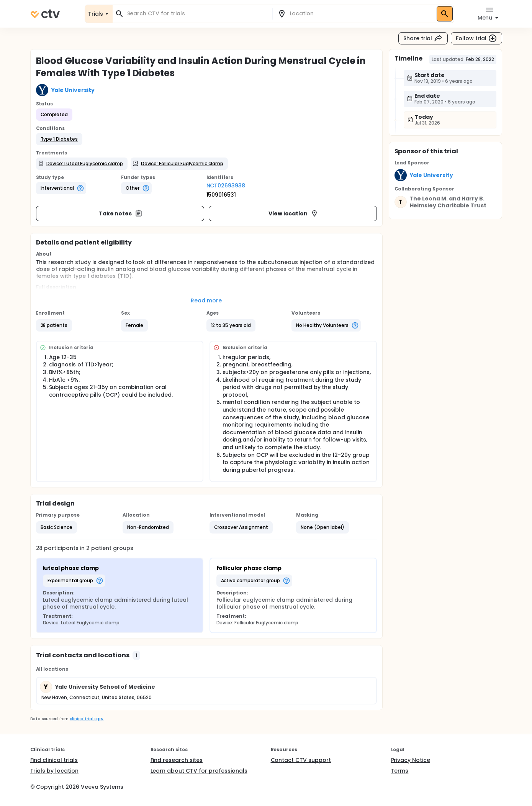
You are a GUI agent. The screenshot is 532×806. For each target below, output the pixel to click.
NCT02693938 (226, 185)
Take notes (121, 213)
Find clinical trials (54, 760)
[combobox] (197, 14)
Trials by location (54, 771)
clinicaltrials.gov (87, 719)
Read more (206, 300)
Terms (400, 771)
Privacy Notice (411, 760)
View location (294, 213)
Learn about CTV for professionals (199, 771)
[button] (59, 139)
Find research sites (177, 760)
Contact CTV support (301, 760)
